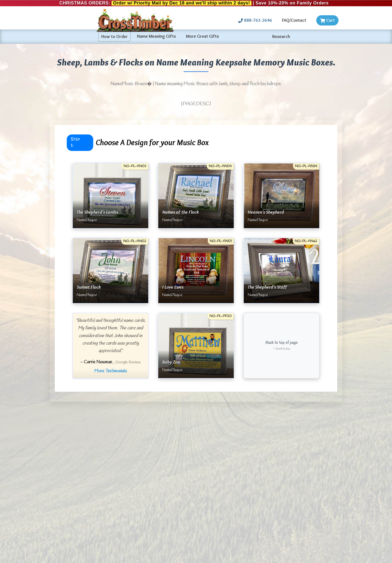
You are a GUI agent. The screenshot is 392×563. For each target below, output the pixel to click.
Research (281, 36)
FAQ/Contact (294, 20)
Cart (327, 20)
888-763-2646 (255, 20)
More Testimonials (111, 371)
